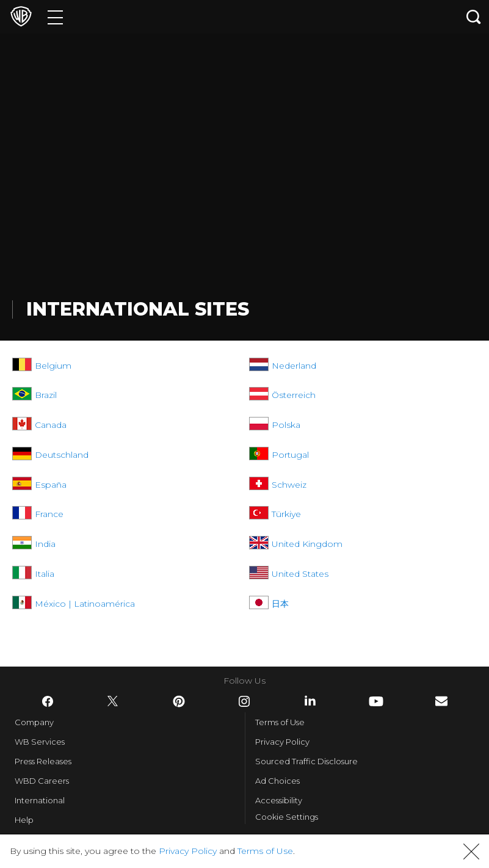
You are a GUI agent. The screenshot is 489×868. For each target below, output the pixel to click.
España (51, 485)
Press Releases (43, 761)
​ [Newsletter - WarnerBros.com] (441, 701)
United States (300, 574)
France (49, 514)
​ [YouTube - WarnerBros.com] (376, 701)
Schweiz (289, 485)
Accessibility (279, 800)
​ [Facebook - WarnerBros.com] (48, 701)
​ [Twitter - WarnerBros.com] (113, 701)
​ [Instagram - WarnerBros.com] (244, 701)
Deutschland (62, 455)
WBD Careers (42, 781)
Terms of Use (280, 722)
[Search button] (474, 17)
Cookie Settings (287, 817)
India (45, 544)
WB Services (40, 742)
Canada (51, 425)
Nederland (294, 366)
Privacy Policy (282, 742)
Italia (45, 574)
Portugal (290, 455)
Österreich (294, 395)
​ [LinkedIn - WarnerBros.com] (310, 701)
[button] (471, 852)
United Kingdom (307, 544)
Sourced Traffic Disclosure (306, 761)
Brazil (46, 395)
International (40, 800)
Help (24, 820)
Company (34, 722)
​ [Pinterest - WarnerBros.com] (179, 701)
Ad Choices (277, 781)
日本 (280, 604)
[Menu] (55, 17)
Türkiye (286, 514)
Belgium (53, 366)
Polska (286, 425)
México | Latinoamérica (85, 604)
